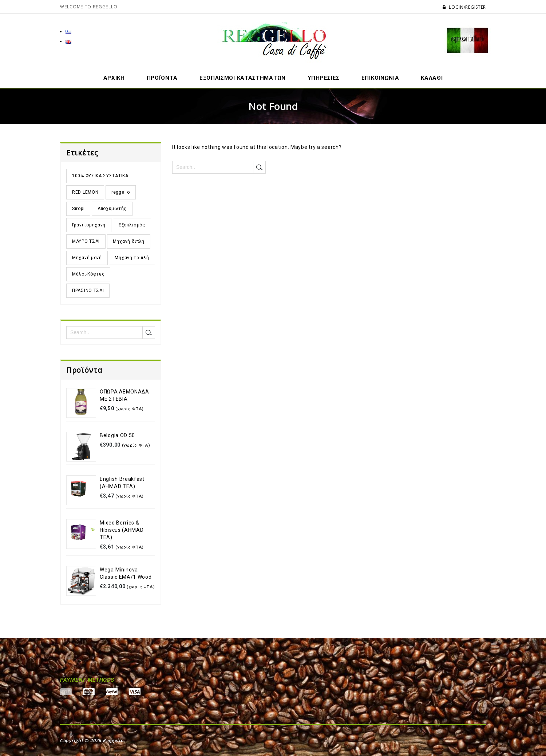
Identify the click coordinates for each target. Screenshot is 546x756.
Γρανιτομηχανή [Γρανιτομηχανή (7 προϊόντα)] (89, 225)
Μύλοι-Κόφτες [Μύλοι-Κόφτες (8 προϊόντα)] (88, 274)
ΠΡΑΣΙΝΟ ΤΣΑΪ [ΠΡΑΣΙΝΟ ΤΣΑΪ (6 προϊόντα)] (88, 290)
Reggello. (114, 740)
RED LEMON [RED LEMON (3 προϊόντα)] (85, 192)
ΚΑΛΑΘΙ (432, 78)
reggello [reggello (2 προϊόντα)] (121, 192)
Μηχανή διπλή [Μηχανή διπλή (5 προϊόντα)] (129, 241)
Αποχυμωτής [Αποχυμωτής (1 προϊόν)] (112, 209)
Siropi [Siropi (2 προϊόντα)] (78, 209)
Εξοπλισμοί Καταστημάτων (243, 78)
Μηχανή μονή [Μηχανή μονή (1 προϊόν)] (87, 258)
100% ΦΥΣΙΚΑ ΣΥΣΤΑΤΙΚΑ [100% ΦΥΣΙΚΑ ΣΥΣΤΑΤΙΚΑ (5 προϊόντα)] (100, 176)
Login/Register (464, 7)
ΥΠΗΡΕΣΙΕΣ (324, 78)
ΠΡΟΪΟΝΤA (162, 78)
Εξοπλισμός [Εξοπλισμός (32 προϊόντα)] (132, 225)
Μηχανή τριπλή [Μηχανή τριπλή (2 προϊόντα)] (132, 258)
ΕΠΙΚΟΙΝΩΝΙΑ (380, 78)
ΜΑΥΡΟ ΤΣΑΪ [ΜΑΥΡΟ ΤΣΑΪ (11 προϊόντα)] (86, 241)
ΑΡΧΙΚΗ (114, 78)
